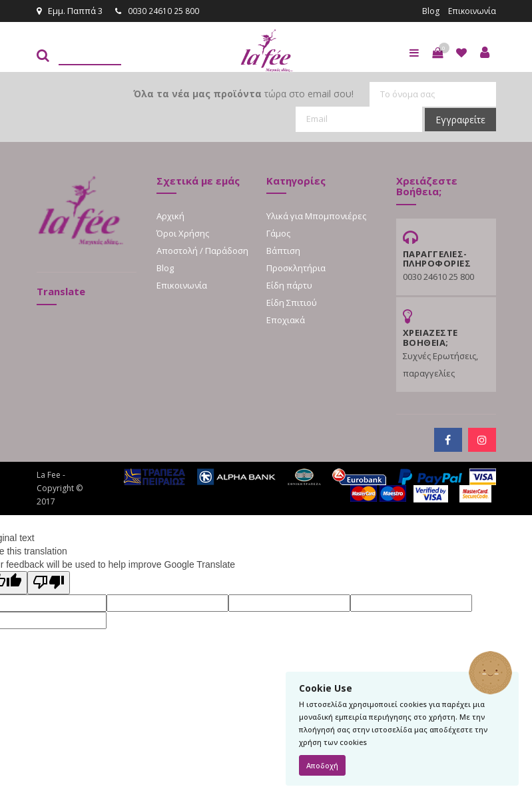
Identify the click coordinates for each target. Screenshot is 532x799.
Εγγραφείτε (460, 119)
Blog (428, 11)
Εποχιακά (286, 319)
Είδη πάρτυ (289, 285)
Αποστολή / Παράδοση (202, 250)
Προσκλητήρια (296, 267)
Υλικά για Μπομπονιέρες (316, 215)
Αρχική (170, 215)
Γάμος (278, 233)
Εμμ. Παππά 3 (70, 11)
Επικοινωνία (471, 11)
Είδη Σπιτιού (292, 302)
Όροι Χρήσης (183, 233)
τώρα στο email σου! (243, 93)
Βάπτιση (283, 250)
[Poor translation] (49, 582)
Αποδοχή (322, 765)
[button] (437, 52)
